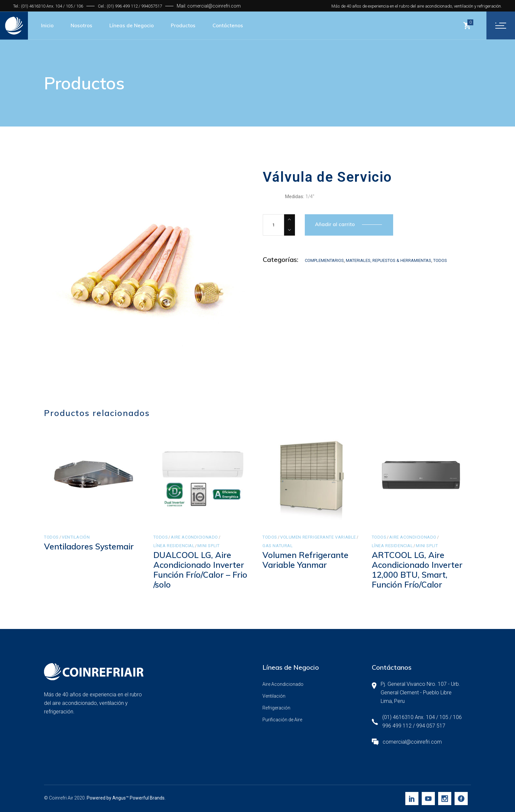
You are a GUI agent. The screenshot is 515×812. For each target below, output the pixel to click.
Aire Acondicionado (194, 537)
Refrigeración (276, 708)
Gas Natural (278, 546)
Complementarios (324, 260)
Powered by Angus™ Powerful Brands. (126, 798)
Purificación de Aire (282, 720)
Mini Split (208, 546)
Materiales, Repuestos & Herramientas (389, 260)
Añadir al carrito (335, 224)
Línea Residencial (174, 546)
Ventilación (76, 537)
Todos (440, 260)
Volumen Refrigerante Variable (318, 537)
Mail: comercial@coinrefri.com (209, 6)
